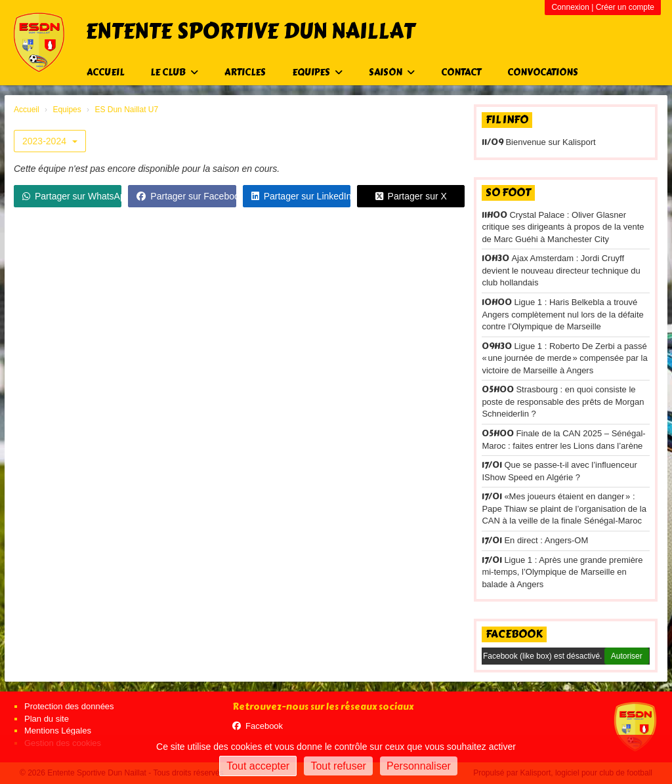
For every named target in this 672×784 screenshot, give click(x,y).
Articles (245, 72)
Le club (174, 72)
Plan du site (47, 719)
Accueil (105, 72)
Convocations (543, 72)
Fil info (507, 120)
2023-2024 (50, 141)
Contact (461, 72)
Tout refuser (338, 766)
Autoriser (627, 656)
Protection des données (69, 706)
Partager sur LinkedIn (301, 196)
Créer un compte (625, 7)
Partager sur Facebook (186, 196)
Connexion (570, 7)
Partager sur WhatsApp (72, 196)
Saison (392, 72)
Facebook (514, 634)
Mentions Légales (58, 731)
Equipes (317, 72)
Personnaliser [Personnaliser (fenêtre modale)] (419, 766)
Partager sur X (411, 196)
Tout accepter (258, 766)
